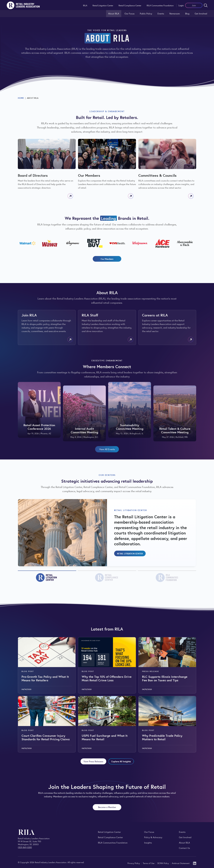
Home (21, 98)
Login (181, 5)
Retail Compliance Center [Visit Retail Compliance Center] (110, 837)
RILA (85, 5)
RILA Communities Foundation (160, 5)
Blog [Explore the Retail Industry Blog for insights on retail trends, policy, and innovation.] (187, 13)
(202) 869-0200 (25, 847)
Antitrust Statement (181, 863)
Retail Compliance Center (130, 5)
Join (194, 5)
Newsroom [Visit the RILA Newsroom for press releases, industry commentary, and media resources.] (175, 13)
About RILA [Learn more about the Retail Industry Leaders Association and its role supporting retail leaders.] (114, 13)
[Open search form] (206, 5)
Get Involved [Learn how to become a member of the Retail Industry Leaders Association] (201, 13)
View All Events (107, 449)
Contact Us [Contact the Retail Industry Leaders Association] (184, 848)
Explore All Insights (121, 761)
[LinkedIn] (195, 863)
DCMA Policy (163, 863)
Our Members (107, 259)
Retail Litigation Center (103, 5)
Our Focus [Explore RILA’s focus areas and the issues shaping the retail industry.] (130, 13)
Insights (148, 843)
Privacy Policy (134, 863)
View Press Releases (93, 761)
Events (161, 13)
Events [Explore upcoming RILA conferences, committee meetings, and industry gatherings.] (182, 832)
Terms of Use (149, 863)
